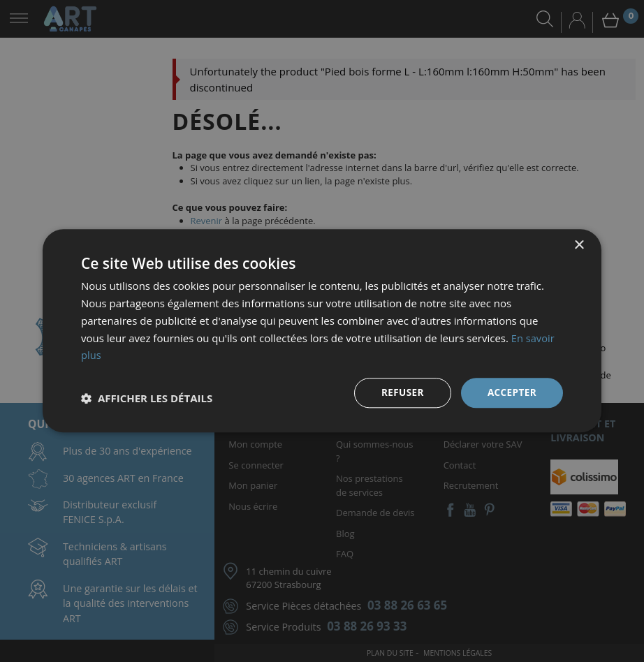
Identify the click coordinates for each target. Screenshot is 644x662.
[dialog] (322, 331)
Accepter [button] (511, 393)
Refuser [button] (401, 393)
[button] (147, 399)
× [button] (579, 245)
